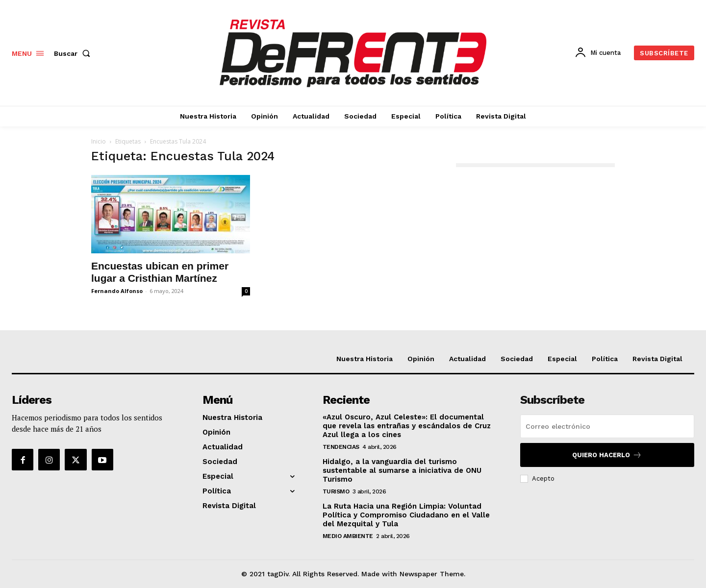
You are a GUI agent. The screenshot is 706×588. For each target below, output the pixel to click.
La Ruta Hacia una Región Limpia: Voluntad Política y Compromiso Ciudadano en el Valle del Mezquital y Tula (406, 515)
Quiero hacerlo (607, 455)
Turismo (336, 491)
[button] (74, 53)
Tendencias (341, 447)
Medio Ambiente (348, 536)
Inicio (99, 141)
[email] (607, 426)
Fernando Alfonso (117, 291)
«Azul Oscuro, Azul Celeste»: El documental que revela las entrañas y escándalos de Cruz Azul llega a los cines (407, 426)
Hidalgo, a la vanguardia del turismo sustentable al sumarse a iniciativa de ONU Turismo (402, 470)
